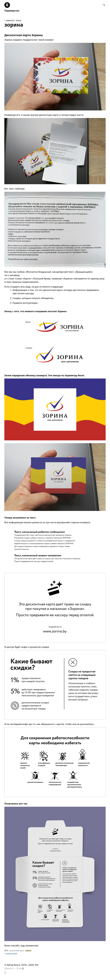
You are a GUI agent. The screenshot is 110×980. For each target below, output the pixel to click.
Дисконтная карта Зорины (24, 35)
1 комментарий (11, 954)
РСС (37, 965)
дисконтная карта (17, 951)
